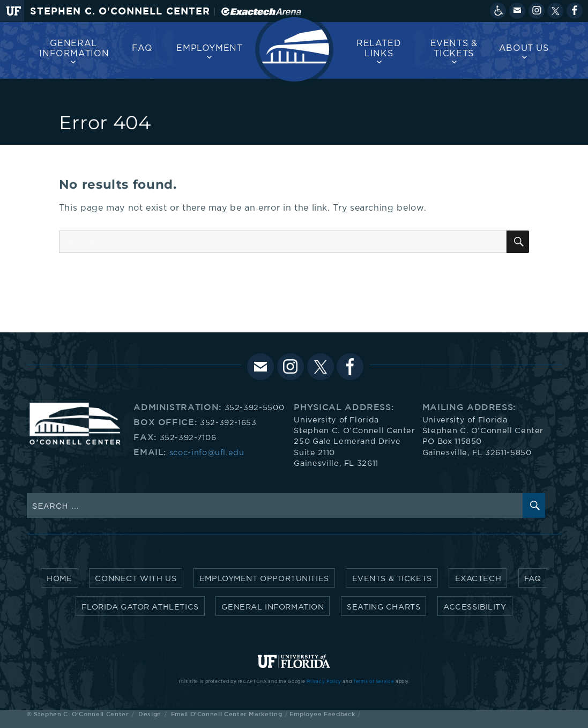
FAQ (142, 48)
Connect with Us (136, 579)
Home (59, 579)
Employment (209, 48)
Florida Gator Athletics (140, 607)
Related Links (379, 49)
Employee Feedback (322, 714)
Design (150, 714)
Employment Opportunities (264, 579)
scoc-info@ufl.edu (207, 453)
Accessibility (475, 607)
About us (524, 48)
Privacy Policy (324, 682)
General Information (74, 49)
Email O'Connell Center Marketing (226, 714)
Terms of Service (374, 682)
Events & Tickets (454, 49)
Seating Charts (384, 607)
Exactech (478, 579)
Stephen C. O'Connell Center (120, 11)
